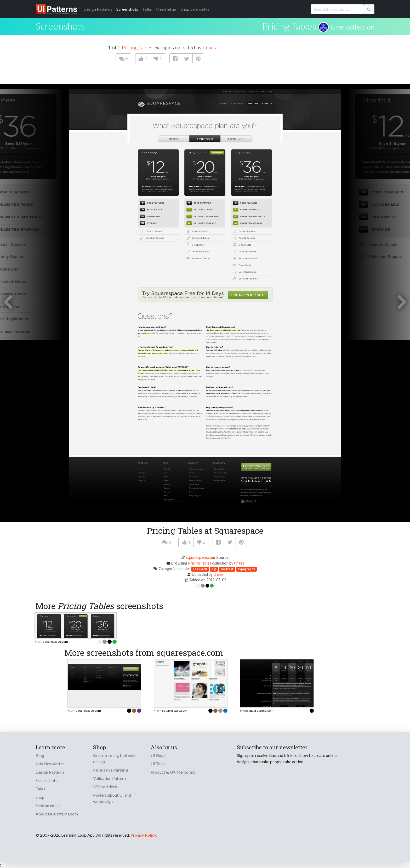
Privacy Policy (143, 835)
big (214, 569)
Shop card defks (195, 9)
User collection (352, 27)
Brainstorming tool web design (114, 758)
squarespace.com (200, 557)
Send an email (48, 805)
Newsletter (166, 9)
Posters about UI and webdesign (112, 798)
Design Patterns (50, 772)
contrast (227, 569)
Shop (40, 797)
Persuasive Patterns (111, 770)
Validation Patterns (110, 778)
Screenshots (127, 9)
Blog (40, 755)
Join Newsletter (50, 764)
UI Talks (158, 764)
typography (246, 569)
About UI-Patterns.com (57, 814)
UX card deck (105, 787)
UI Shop (158, 755)
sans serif (200, 569)
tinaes (209, 47)
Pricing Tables (289, 26)
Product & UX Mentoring (173, 772)
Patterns (98, 9)
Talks (147, 9)
